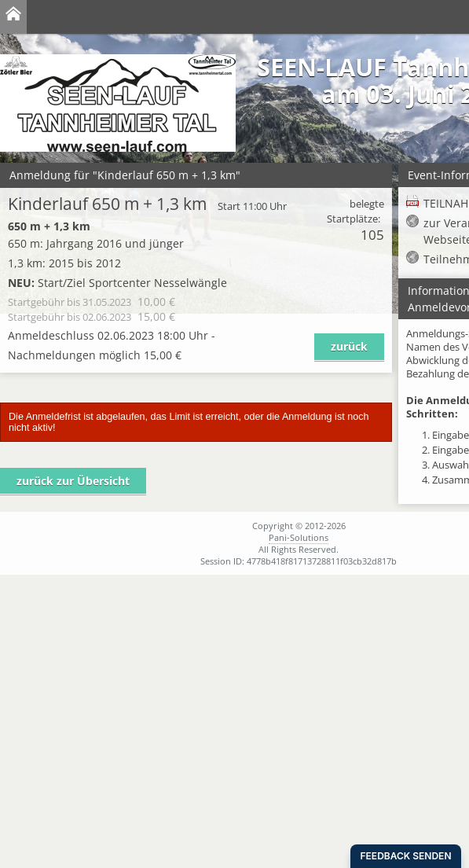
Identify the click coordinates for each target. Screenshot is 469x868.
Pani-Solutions (299, 537)
